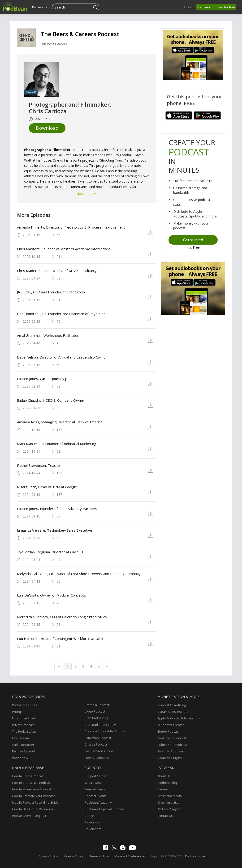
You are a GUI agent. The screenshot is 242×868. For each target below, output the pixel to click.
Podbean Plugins (170, 758)
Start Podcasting (96, 718)
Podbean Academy (98, 802)
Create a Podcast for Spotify (105, 731)
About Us (164, 776)
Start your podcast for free (216, 7)
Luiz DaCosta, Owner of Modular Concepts (52, 595)
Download (47, 128)
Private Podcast (23, 725)
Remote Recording (25, 751)
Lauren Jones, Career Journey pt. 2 (45, 379)
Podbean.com (195, 856)
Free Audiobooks (97, 758)
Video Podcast (95, 711)
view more (87, 194)
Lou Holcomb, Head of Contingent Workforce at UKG (60, 638)
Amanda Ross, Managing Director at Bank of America (60, 422)
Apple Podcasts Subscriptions (179, 718)
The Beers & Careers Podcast (80, 34)
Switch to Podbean (171, 751)
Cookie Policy (74, 856)
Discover (40, 7)
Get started (193, 240)
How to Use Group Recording (33, 809)
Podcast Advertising (172, 705)
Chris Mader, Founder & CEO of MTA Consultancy (57, 271)
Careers (163, 789)
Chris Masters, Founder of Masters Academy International (64, 249)
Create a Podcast (97, 705)
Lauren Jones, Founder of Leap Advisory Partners (57, 509)
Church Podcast (96, 744)
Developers (93, 829)
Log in (188, 7)
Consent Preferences (130, 856)
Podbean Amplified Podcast (104, 809)
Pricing (17, 712)
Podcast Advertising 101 (29, 816)
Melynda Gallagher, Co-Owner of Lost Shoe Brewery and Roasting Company (79, 574)
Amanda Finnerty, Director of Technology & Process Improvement (71, 227)
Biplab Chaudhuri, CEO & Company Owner (51, 400)
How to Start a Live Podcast (31, 783)
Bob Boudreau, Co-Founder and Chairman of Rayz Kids (61, 314)
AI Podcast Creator (171, 725)
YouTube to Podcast (172, 738)
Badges (90, 816)
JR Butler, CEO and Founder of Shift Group (51, 292)
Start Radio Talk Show (100, 725)
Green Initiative (168, 802)
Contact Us (165, 816)
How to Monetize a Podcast (32, 789)
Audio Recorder (23, 745)
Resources (92, 822)
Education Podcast (98, 738)
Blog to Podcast (168, 731)
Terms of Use (99, 856)
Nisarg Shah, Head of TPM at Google (47, 487)
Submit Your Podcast (172, 745)
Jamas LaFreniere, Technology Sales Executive (55, 530)
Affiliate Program (169, 809)
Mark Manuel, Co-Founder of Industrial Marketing (57, 444)
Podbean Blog (167, 783)
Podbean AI (20, 758)
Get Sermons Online (99, 751)
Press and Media (170, 796)
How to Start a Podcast (28, 776)
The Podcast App (24, 731)
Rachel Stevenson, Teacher (39, 465)
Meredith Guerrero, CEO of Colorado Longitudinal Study (62, 617)
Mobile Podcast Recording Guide (35, 802)
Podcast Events (96, 796)
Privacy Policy (48, 856)
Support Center (96, 776)
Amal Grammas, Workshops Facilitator (48, 335)
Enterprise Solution (26, 718)
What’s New (93, 783)
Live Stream (20, 738)
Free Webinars (95, 789)
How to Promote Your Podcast (33, 796)
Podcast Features (25, 705)
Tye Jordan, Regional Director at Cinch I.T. (51, 552)
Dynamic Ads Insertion (173, 712)
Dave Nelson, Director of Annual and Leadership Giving (61, 357)
